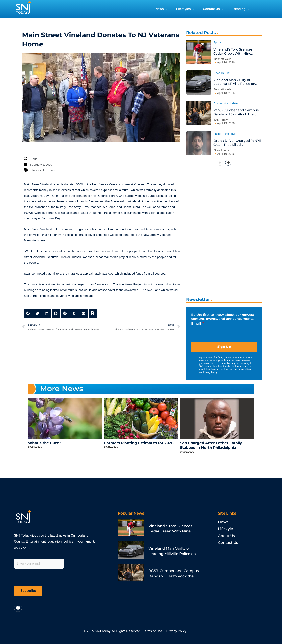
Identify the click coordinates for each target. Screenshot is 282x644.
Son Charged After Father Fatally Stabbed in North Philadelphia (211, 445)
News (162, 9)
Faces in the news (44, 170)
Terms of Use (156, 631)
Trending (241, 9)
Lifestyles (185, 9)
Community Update (226, 103)
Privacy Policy (210, 372)
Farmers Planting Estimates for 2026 (139, 443)
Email (196, 324)
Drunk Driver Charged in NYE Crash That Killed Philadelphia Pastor (237, 143)
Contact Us (213, 9)
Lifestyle (226, 529)
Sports (217, 42)
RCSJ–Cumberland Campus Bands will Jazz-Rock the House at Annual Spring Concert (236, 112)
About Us (226, 536)
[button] (28, 313)
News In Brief (222, 73)
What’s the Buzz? (45, 443)
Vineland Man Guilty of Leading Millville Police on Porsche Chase (234, 82)
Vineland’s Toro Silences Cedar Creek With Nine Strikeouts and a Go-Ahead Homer (236, 51)
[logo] (23, 9)
